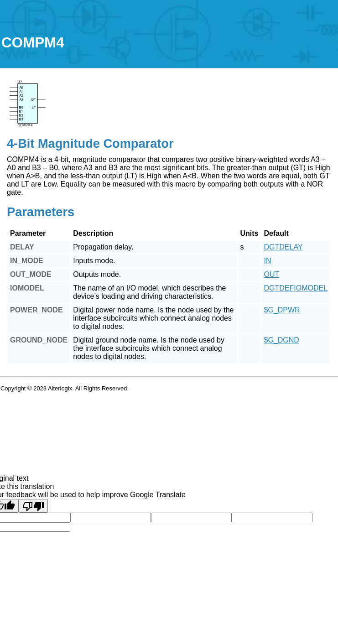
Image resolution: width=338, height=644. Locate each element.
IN (268, 261)
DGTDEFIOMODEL (296, 288)
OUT (272, 274)
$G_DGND (282, 340)
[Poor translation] (33, 506)
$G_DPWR (282, 310)
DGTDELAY (283, 247)
